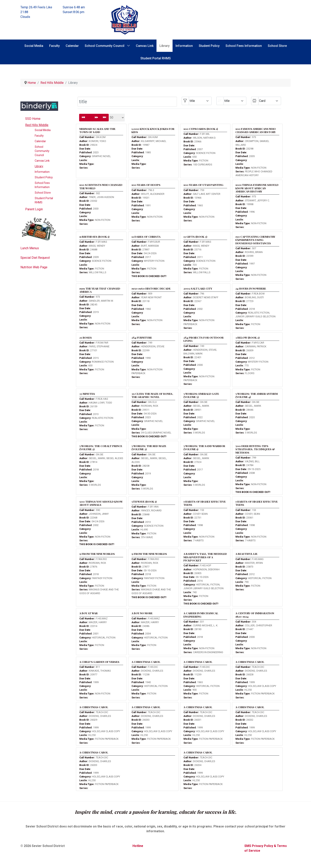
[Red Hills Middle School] (124, 20)
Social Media (43, 130)
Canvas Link (42, 161)
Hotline (138, 846)
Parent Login (34, 209)
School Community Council (42, 151)
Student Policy (44, 177)
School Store (43, 193)
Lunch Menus (30, 248)
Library (39, 166)
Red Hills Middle (37, 125)
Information (42, 172)
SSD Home (33, 119)
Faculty (39, 136)
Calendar (40, 141)
